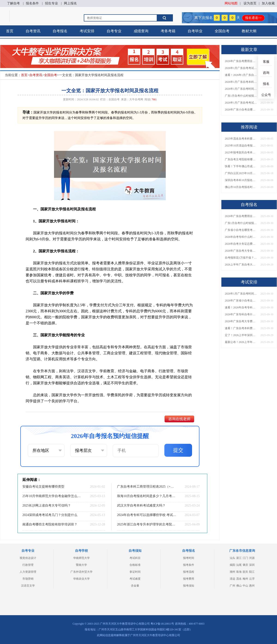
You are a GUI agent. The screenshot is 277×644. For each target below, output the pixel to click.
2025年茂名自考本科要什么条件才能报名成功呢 (241, 139)
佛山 (239, 586)
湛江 (239, 558)
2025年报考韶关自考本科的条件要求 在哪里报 (241, 152)
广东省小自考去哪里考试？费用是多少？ (241, 230)
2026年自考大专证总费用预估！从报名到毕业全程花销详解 (241, 244)
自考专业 (114, 31)
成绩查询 (141, 31)
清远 (232, 579)
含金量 (135, 586)
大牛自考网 (136, 99)
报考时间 (189, 558)
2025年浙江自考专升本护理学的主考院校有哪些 (147, 524)
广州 (232, 586)
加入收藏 (268, 3)
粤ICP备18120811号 (162, 624)
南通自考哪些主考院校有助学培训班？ (50, 524)
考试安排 (87, 31)
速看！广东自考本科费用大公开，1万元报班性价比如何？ (241, 328)
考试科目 (135, 558)
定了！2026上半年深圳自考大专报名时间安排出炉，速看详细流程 (241, 335)
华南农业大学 (81, 579)
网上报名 (70, 3)
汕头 (232, 558)
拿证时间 (135, 572)
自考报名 (60, 31)
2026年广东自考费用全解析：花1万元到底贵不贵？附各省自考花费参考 (241, 61)
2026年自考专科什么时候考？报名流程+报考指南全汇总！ (241, 237)
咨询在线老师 (179, 419)
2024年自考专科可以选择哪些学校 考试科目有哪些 (147, 515)
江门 (245, 558)
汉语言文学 (28, 586)
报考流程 (189, 572)
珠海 (239, 572)
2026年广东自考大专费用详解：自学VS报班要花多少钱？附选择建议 (241, 321)
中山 (245, 586)
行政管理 (28, 565)
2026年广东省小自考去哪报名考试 (241, 301)
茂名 (239, 579)
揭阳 (232, 565)
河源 (252, 558)
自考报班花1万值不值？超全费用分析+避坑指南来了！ (241, 258)
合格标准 (135, 565)
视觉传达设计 (28, 558)
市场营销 (28, 579)
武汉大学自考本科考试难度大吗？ (141, 505)
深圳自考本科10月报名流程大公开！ (241, 180)
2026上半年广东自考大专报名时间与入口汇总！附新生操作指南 (241, 265)
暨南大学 (81, 565)
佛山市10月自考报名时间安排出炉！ (241, 187)
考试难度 (135, 579)
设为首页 (250, 3)
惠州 (252, 586)
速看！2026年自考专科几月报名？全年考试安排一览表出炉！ (241, 307)
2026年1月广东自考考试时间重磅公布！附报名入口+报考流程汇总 (241, 103)
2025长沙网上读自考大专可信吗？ (47, 505)
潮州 (232, 572)
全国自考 (222, 31)
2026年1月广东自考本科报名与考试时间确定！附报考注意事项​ (241, 82)
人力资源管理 (28, 572)
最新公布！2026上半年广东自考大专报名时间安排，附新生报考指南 (241, 342)
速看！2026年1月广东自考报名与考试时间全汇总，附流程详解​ (241, 75)
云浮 (252, 579)
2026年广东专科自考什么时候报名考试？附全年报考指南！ (241, 314)
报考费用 (189, 579)
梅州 (245, 579)
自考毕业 (195, 31)
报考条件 (189, 565)
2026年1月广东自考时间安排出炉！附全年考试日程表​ (241, 89)
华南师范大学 (81, 558)
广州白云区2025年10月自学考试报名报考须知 (241, 173)
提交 (178, 450)
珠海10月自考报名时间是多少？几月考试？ (147, 496)
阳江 (252, 572)
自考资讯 (33, 31)
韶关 (245, 572)
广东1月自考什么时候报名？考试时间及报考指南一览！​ (241, 96)
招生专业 (51, 3)
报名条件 (32, 3)
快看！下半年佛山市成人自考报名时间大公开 (241, 166)
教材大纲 (249, 31)
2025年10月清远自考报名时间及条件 (241, 146)
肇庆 (245, 565)
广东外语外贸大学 (81, 572)
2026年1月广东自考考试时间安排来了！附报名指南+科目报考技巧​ (241, 68)
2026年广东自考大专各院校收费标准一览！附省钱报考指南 (241, 251)
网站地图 (231, 3)
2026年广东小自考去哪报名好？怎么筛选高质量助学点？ (241, 110)
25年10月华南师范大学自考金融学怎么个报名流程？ (52, 496)
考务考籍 (168, 31)
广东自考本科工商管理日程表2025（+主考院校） (147, 487)
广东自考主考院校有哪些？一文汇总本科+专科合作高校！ (241, 159)
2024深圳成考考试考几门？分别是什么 (50, 515)
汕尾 (239, 565)
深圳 (252, 565)
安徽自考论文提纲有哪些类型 (43, 487)
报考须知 (189, 586)
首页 (10, 31)
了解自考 (13, 3)
